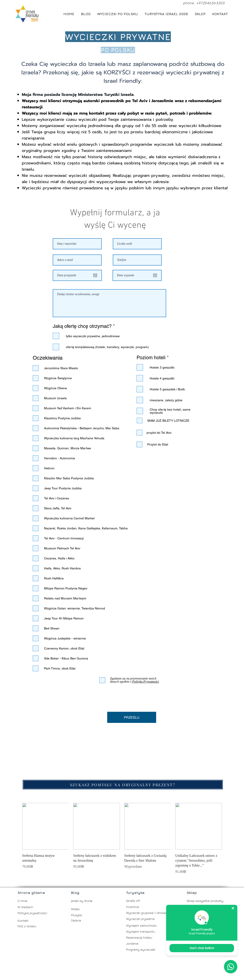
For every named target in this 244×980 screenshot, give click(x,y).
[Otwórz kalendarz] (95, 275)
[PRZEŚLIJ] (132, 717)
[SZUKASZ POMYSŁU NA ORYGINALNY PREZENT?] (123, 785)
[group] (122, 839)
